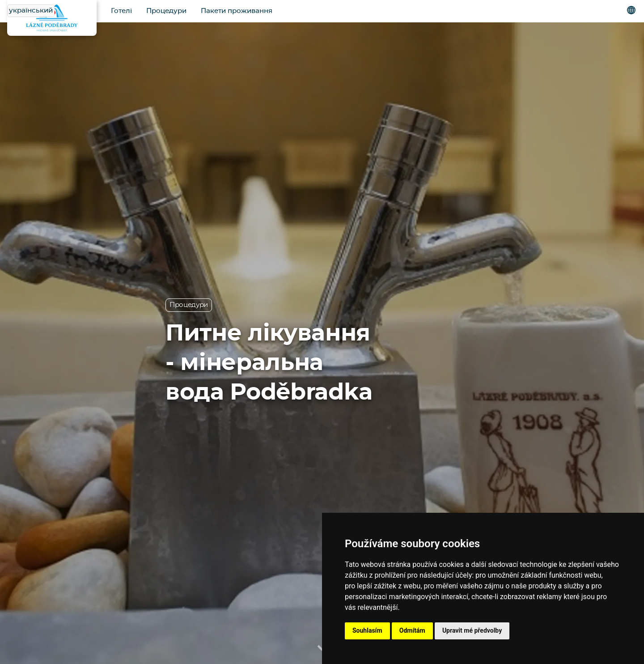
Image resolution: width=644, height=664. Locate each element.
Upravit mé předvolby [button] (472, 630)
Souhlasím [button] (367, 630)
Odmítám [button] (412, 630)
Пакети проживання (237, 11)
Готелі (121, 11)
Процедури (166, 11)
